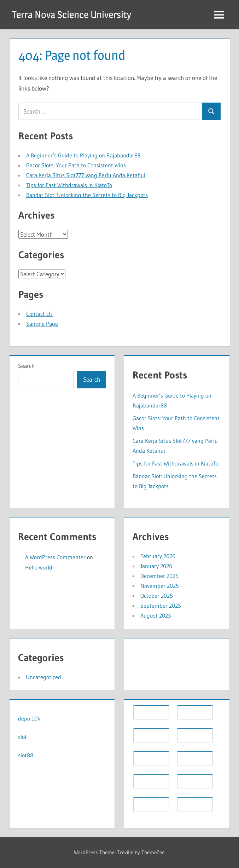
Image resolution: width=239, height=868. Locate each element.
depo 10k (29, 718)
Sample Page (42, 324)
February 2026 (158, 556)
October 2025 (157, 596)
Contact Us (39, 314)
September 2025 (161, 606)
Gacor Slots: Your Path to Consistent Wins (76, 165)
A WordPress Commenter (55, 557)
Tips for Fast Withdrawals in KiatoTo (69, 185)
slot (22, 737)
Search (26, 366)
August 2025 (156, 615)
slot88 (26, 755)
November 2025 (160, 586)
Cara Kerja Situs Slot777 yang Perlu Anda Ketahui (86, 175)
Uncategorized (43, 677)
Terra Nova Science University (72, 15)
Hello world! (39, 567)
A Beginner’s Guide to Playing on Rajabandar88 (83, 155)
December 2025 (159, 576)
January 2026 (156, 566)
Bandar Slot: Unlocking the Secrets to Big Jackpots (87, 195)
